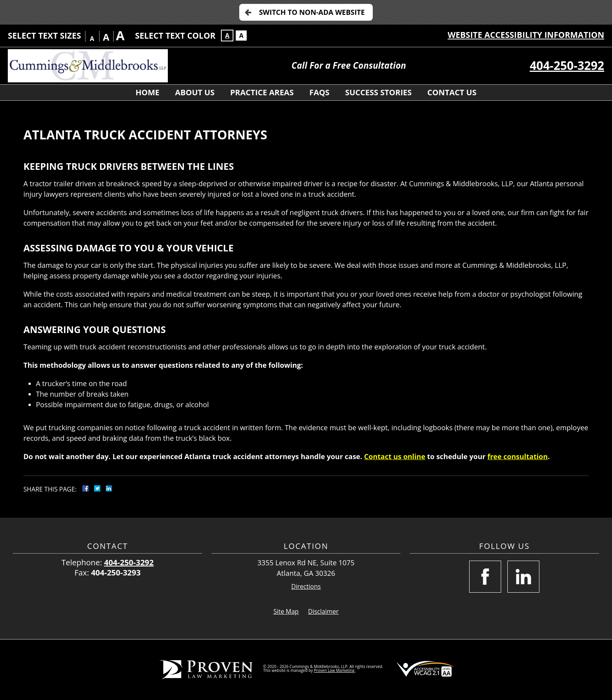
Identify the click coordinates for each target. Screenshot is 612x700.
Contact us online (395, 456)
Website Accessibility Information (526, 35)
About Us (195, 92)
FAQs (319, 92)
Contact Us (452, 92)
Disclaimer (323, 611)
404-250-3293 (116, 573)
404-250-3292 (567, 65)
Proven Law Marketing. (334, 670)
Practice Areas (262, 92)
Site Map (286, 611)
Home (147, 92)
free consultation (518, 456)
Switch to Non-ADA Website (312, 12)
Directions (306, 587)
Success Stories (378, 92)
